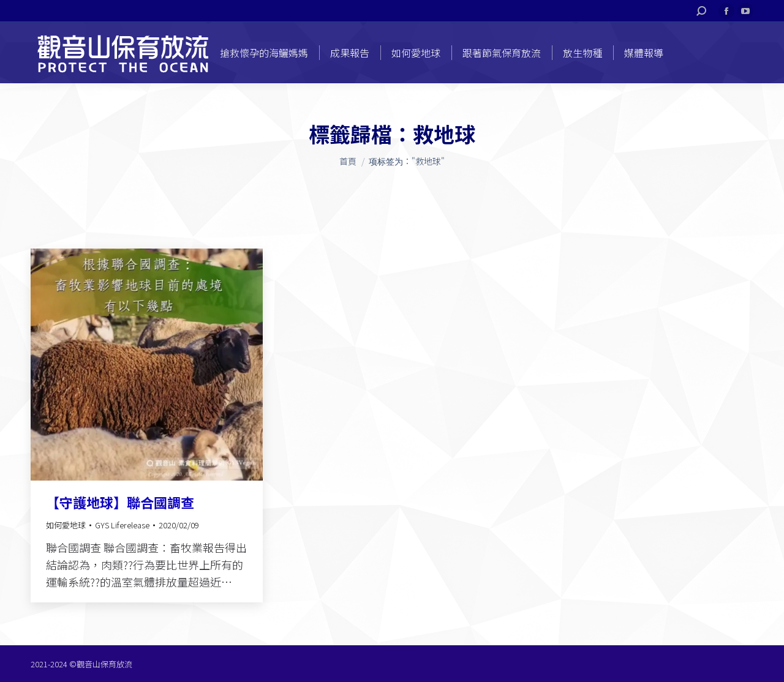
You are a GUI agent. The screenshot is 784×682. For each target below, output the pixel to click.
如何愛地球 (66, 525)
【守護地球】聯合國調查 (120, 502)
